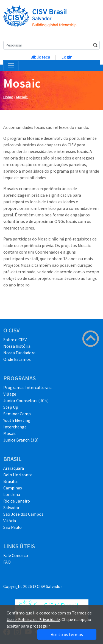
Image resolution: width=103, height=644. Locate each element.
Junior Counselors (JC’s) (26, 401)
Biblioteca (40, 57)
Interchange (15, 427)
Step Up (11, 407)
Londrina (12, 494)
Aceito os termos (67, 634)
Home (8, 97)
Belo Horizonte (18, 475)
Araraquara (14, 468)
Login (67, 57)
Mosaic (22, 97)
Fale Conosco (16, 555)
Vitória (10, 521)
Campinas (13, 488)
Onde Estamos (17, 359)
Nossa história (17, 346)
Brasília (10, 481)
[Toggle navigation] (11, 66)
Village (10, 394)
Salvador (11, 507)
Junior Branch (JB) (21, 440)
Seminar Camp (17, 414)
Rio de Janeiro (17, 501)
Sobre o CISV (15, 340)
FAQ (7, 562)
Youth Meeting (17, 420)
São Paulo (12, 527)
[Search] (51, 45)
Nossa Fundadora (19, 353)
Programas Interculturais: (28, 387)
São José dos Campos (23, 514)
